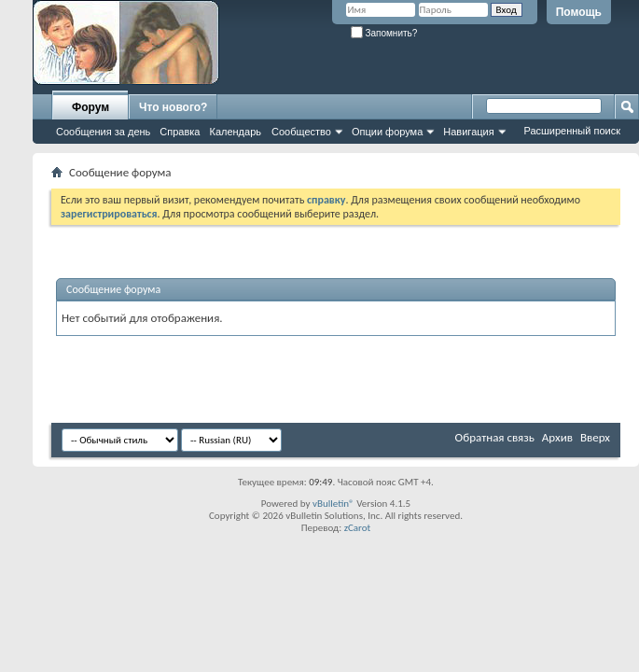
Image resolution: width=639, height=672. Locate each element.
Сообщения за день (103, 132)
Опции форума (387, 132)
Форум (90, 107)
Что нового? (173, 107)
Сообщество (301, 132)
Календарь (235, 132)
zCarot (358, 528)
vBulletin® (333, 504)
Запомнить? (384, 33)
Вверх (595, 437)
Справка (180, 132)
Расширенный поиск (572, 131)
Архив (557, 437)
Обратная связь (495, 437)
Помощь (579, 12)
